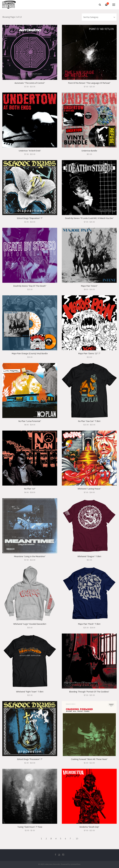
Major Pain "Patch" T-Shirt (89, 624)
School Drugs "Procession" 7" (30, 759)
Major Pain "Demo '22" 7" (89, 353)
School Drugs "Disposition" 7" (30, 218)
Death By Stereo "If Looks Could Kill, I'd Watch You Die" (89, 218)
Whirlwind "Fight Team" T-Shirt (30, 692)
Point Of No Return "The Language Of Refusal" (89, 83)
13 (77, 839)
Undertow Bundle (89, 151)
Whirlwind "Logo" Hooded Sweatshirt (30, 624)
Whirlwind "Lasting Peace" (89, 489)
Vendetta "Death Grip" (89, 827)
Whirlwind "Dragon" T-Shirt (89, 556)
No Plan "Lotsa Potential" (30, 421)
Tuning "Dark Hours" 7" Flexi (30, 827)
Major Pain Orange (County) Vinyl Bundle (30, 353)
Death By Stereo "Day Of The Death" (30, 286)
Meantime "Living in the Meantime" (30, 556)
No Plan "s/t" (30, 489)
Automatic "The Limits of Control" (30, 83)
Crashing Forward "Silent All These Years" (89, 759)
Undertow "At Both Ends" (30, 151)
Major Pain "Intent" (89, 286)
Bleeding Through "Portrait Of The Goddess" (89, 692)
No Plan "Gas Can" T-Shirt (89, 421)
